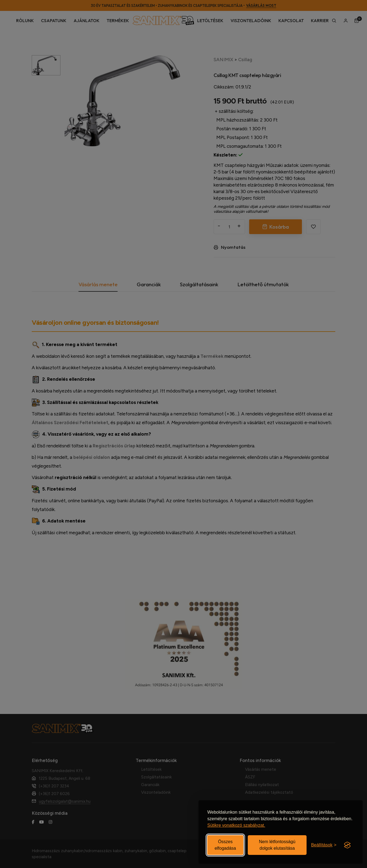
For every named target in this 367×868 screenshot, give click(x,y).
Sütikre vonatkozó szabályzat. (236, 825)
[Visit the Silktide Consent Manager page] (347, 845)
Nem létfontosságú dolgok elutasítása (277, 845)
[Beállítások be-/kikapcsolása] (324, 845)
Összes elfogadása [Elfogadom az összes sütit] (225, 845)
